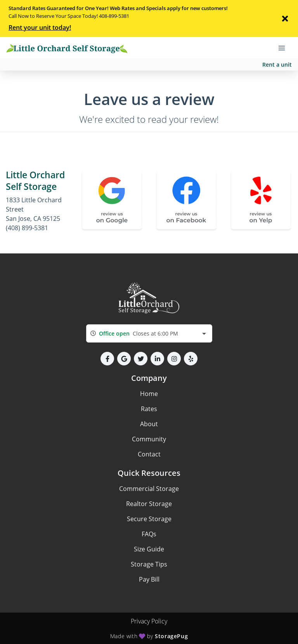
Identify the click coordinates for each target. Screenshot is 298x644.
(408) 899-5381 (27, 228)
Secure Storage (149, 519)
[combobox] (149, 333)
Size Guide (149, 549)
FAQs (149, 534)
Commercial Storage (149, 489)
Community (149, 439)
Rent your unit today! (40, 28)
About (149, 424)
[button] (107, 359)
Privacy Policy (149, 621)
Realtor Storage (149, 504)
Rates (149, 409)
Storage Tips (149, 564)
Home (149, 394)
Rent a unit (277, 65)
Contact (149, 454)
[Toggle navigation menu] (285, 48)
